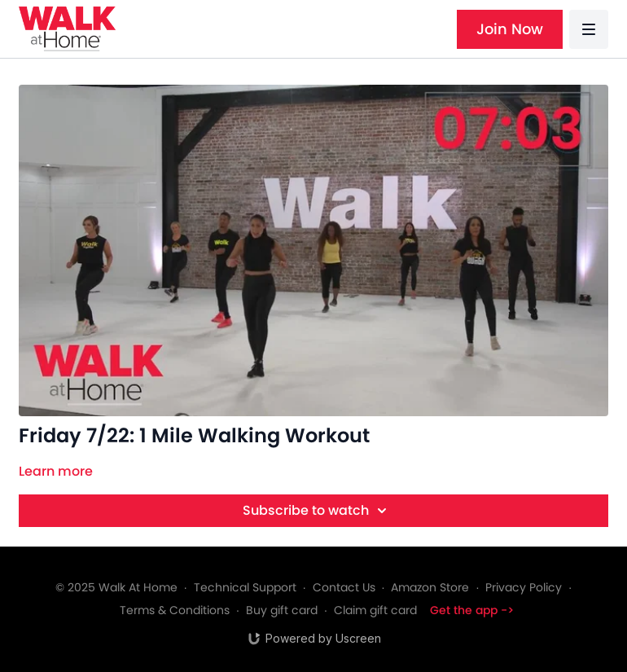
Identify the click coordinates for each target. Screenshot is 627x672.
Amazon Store (430, 587)
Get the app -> (472, 610)
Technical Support (245, 587)
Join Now (510, 29)
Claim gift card (375, 610)
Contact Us (344, 587)
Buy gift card (282, 610)
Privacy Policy (524, 587)
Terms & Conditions (175, 610)
